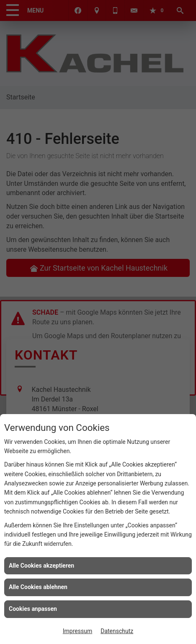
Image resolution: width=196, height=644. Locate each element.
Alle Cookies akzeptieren (41, 566)
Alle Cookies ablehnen (38, 587)
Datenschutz (117, 631)
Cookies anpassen (33, 609)
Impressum (77, 631)
